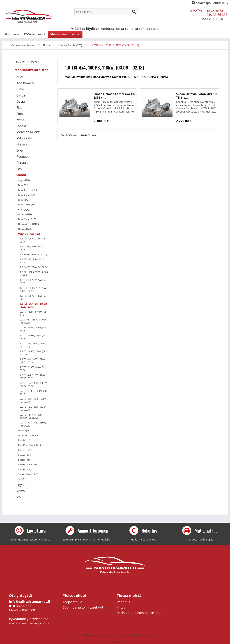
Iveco (20, 120)
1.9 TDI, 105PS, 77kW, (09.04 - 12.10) (34, 353)
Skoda (21, 175)
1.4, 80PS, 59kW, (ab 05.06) (33, 254)
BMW (20, 89)
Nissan (22, 144)
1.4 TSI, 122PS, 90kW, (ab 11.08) (32, 261)
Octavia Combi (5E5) (28, 435)
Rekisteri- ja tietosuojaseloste (139, 613)
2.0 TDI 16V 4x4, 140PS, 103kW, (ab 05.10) (32, 416)
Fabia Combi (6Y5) (27, 195)
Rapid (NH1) (24, 440)
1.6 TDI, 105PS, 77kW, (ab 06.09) (33, 337)
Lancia (21, 126)
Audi (20, 77)
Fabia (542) (24, 200)
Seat (20, 169)
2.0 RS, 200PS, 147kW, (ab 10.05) (33, 329)
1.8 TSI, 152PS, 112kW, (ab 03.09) (33, 282)
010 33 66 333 (217, 15)
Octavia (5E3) (25, 431)
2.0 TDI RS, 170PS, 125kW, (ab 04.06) (33, 424)
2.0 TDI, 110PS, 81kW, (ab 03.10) (33, 369)
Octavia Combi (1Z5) (29, 234)
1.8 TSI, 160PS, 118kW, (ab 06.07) (33, 297)
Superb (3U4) (25, 455)
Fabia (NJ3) (24, 209)
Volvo (21, 491)
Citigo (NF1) (24, 180)
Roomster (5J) (25, 450)
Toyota (21, 485)
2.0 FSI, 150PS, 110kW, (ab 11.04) (33, 313)
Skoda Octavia (70, 135)
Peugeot (23, 156)
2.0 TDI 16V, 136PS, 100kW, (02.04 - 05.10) (34, 385)
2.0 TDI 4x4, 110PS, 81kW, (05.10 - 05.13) (33, 377)
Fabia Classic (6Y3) (27, 190)
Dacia (21, 101)
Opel (20, 150)
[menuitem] (106, 12)
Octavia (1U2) (25, 214)
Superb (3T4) (25, 460)
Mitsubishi (24, 138)
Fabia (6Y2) (24, 185)
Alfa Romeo (25, 83)
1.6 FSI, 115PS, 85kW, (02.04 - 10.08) (34, 274)
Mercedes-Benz (28, 132)
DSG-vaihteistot (26, 62)
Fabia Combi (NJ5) (27, 219)
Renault (22, 163)
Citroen (22, 95)
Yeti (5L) (22, 479)
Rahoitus (123, 602)
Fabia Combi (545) (27, 205)
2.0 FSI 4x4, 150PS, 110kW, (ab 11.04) (33, 321)
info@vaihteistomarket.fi (209, 10)
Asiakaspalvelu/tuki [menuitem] (209, 3)
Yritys (121, 607)
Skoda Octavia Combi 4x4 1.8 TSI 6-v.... (114, 96)
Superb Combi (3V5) (28, 474)
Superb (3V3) (25, 469)
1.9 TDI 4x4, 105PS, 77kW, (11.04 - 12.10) (33, 361)
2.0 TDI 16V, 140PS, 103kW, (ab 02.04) (34, 408)
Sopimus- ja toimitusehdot (83, 607)
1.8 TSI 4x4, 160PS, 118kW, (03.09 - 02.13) (34, 305)
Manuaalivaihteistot (31, 70)
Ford (20, 114)
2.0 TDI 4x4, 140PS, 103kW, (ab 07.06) (33, 400)
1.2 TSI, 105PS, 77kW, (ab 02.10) (32, 240)
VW (19, 497)
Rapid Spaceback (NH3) (30, 445)
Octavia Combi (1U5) (28, 224)
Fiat (19, 107)
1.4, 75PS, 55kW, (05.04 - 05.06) (32, 248)
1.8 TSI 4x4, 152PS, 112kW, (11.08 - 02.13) (33, 290)
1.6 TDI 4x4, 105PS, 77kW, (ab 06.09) (33, 345)
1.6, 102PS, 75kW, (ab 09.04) (34, 267)
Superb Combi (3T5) (28, 465)
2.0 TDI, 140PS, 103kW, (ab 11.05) (33, 392)
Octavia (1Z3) (25, 229)
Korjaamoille (73, 602)
